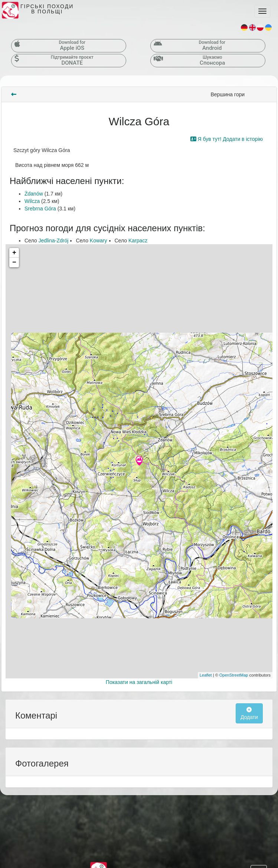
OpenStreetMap (234, 675)
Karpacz (138, 241)
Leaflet (206, 675)
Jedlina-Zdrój (53, 241)
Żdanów (34, 194)
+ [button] (14, 253)
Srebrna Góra (40, 209)
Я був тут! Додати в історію (227, 139)
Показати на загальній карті (139, 682)
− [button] (14, 262)
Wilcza (32, 201)
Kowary (99, 241)
